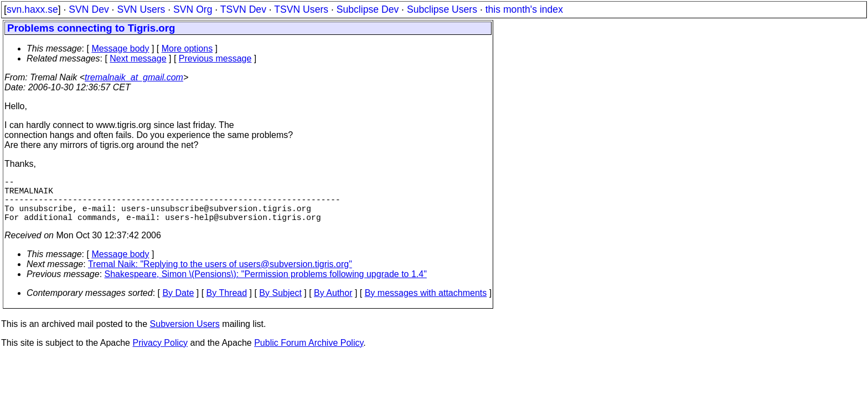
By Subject (280, 304)
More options (187, 48)
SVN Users (141, 9)
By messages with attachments (426, 304)
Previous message (215, 58)
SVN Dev (89, 9)
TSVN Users (301, 9)
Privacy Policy (160, 354)
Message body (120, 48)
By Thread (227, 304)
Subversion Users (185, 335)
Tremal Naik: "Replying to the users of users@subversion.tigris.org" (220, 275)
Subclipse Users (442, 9)
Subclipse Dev (368, 9)
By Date (178, 304)
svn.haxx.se (32, 9)
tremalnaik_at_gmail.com (134, 77)
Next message (138, 58)
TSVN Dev (243, 9)
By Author (333, 304)
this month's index (524, 9)
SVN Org (193, 9)
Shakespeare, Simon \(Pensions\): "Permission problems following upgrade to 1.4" (266, 285)
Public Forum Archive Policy (309, 354)
